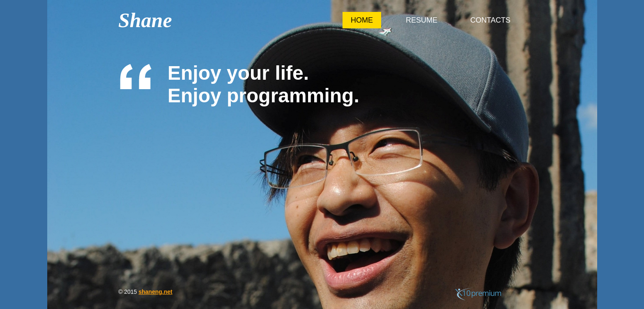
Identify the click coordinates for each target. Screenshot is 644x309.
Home (362, 20)
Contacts (490, 20)
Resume (422, 20)
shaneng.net (155, 292)
